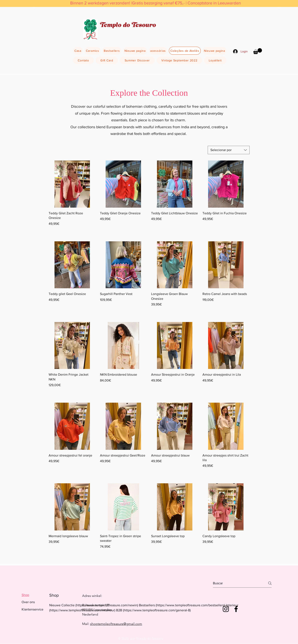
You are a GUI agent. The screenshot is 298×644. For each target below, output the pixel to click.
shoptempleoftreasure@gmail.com (116, 624)
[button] (258, 51)
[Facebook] (236, 609)
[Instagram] (226, 609)
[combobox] (229, 150)
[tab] (32, 595)
